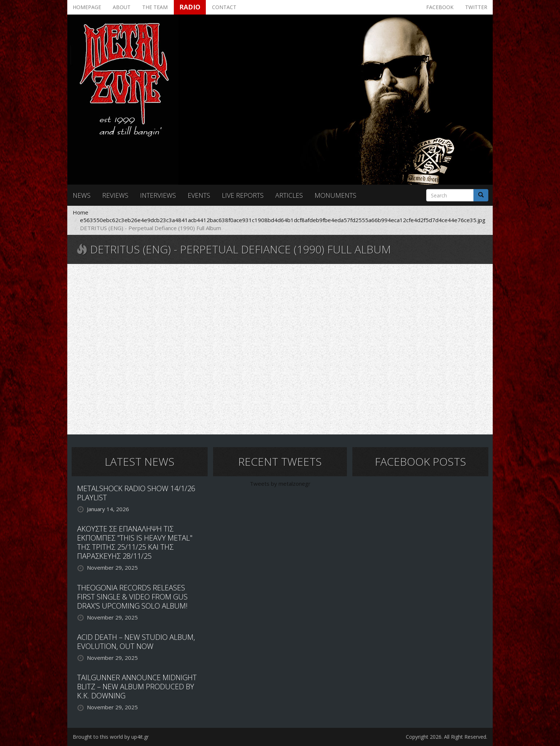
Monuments (335, 195)
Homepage (87, 7)
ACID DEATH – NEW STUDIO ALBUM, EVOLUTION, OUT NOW (136, 642)
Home (81, 212)
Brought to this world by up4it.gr (111, 737)
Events (199, 195)
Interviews (158, 195)
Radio (190, 7)
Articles (289, 195)
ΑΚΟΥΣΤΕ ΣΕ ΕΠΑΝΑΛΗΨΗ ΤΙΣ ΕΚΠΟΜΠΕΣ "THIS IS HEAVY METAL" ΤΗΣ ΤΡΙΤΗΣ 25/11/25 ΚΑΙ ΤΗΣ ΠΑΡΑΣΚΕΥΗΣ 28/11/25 (135, 542)
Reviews (115, 195)
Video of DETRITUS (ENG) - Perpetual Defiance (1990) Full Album (280, 348)
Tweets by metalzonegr (280, 484)
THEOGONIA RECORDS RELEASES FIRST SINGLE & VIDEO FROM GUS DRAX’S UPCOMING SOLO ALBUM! (132, 597)
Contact (224, 7)
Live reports (243, 195)
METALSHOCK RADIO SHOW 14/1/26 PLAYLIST (136, 493)
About (122, 7)
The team (155, 7)
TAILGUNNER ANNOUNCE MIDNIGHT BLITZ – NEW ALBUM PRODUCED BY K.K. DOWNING (137, 687)
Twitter (476, 7)
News (82, 195)
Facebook (440, 7)
